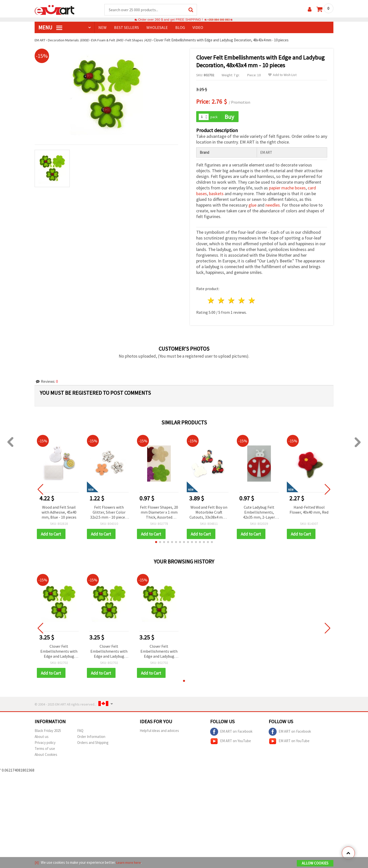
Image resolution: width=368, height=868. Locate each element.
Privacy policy (45, 742)
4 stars (242, 300)
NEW (102, 28)
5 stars (252, 300)
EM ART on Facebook (231, 731)
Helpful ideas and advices (159, 730)
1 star (211, 300)
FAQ (80, 730)
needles (273, 204)
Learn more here (129, 863)
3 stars (232, 300)
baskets (216, 193)
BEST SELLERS (126, 28)
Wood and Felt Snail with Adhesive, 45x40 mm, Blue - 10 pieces (59, 511)
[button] (156, 541)
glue (252, 204)
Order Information (91, 736)
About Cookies (46, 754)
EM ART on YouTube (231, 741)
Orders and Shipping (93, 742)
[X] (37, 863)
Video (198, 28)
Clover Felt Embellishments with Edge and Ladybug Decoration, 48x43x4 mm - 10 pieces (59, 651)
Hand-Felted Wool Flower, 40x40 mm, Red (309, 509)
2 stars (221, 300)
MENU (50, 28)
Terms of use (45, 748)
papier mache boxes (287, 187)
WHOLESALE (157, 28)
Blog (180, 28)
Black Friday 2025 (48, 730)
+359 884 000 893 (218, 20)
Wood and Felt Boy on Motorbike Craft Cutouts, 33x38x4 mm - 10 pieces (209, 512)
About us (42, 736)
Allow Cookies (315, 863)
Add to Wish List (282, 75)
